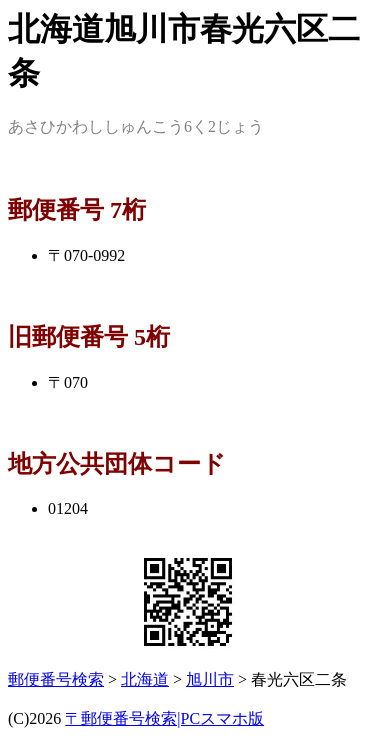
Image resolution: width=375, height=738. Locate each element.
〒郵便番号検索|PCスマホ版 (164, 718)
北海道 (145, 679)
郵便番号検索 (56, 679)
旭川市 (210, 679)
